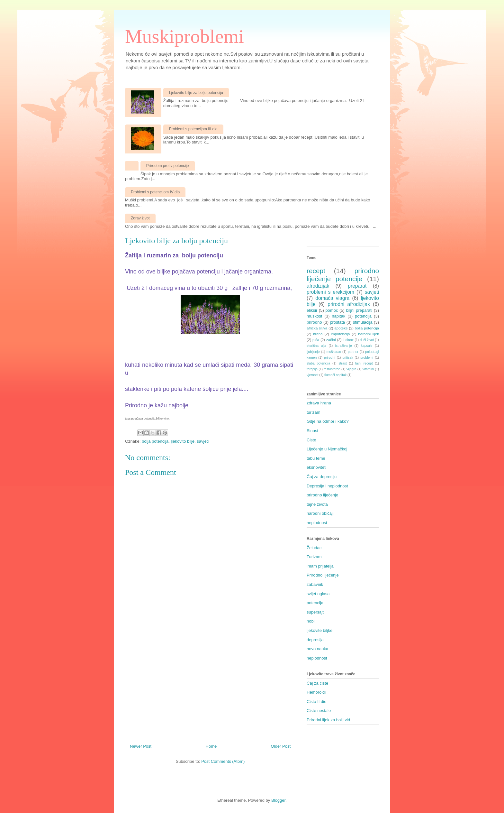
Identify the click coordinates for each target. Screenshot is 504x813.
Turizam (314, 557)
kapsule (367, 346)
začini (331, 340)
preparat (357, 286)
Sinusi (312, 431)
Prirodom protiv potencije (168, 166)
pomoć (332, 310)
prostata (337, 322)
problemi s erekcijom (330, 292)
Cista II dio (316, 702)
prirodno (314, 322)
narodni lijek (369, 334)
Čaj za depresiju (322, 477)
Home (211, 746)
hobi (311, 621)
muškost (314, 316)
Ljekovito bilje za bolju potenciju (196, 93)
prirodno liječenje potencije (343, 275)
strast (342, 363)
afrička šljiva (317, 328)
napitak (338, 316)
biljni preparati (359, 310)
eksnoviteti (316, 467)
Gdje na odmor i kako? (328, 421)
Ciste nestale (319, 711)
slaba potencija (318, 363)
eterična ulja (316, 346)
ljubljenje (313, 352)
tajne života (317, 504)
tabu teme (316, 458)
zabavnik (315, 584)
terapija (312, 369)
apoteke (341, 328)
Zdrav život (140, 218)
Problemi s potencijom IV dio (155, 192)
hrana (318, 334)
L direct (348, 340)
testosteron (332, 369)
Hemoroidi (316, 692)
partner (353, 352)
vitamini (368, 369)
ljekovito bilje (183, 441)
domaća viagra (332, 298)
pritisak (348, 358)
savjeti (203, 441)
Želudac (314, 548)
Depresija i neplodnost (327, 486)
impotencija (340, 334)
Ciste (311, 440)
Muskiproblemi (184, 36)
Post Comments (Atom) (223, 761)
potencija (363, 316)
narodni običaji (320, 513)
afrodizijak (318, 286)
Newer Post (141, 746)
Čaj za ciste (317, 683)
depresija (315, 640)
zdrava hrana (319, 403)
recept (316, 271)
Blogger (278, 800)
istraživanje (344, 346)
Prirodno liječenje (323, 575)
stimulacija (363, 322)
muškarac (334, 352)
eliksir (312, 310)
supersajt (315, 612)
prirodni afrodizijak (349, 304)
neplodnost (317, 523)
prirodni (330, 358)
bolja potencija (155, 441)
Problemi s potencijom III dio (193, 129)
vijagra (351, 369)
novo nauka (317, 649)
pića (316, 340)
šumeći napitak (335, 375)
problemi (367, 358)
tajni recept (364, 363)
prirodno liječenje (322, 495)
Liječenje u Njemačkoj (327, 449)
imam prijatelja (320, 566)
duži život (367, 340)
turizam (314, 412)
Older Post (281, 746)
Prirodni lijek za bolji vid (328, 720)
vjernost (312, 375)
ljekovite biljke (319, 630)
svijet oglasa (318, 594)
